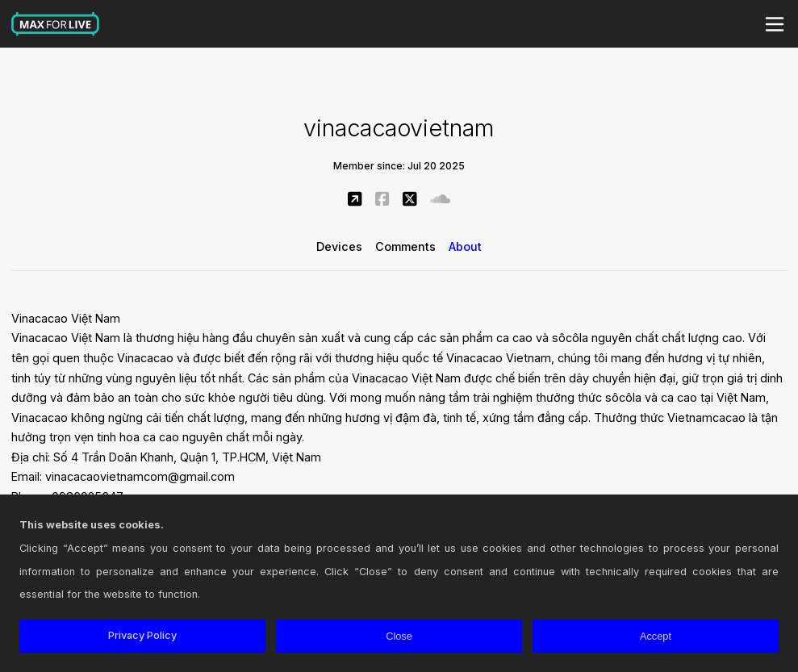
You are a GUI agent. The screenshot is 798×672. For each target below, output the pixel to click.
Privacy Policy (142, 635)
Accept (656, 636)
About (465, 246)
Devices (339, 246)
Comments (405, 246)
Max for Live (56, 24)
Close (399, 636)
